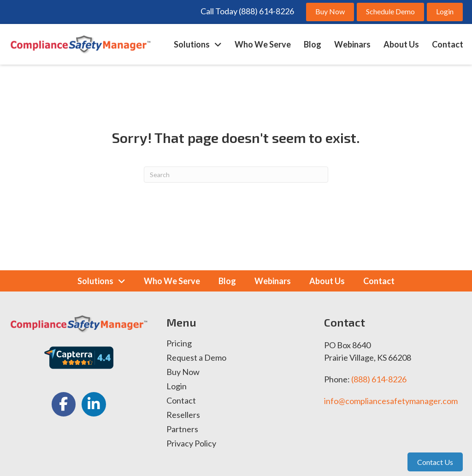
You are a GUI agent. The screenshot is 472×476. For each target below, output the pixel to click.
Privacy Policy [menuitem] (191, 444)
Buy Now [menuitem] (183, 372)
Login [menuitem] (177, 387)
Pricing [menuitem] (179, 344)
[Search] (236, 175)
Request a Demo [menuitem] (196, 358)
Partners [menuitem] (182, 429)
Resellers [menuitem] (183, 415)
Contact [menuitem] (181, 401)
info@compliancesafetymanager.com (391, 401)
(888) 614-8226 (379, 379)
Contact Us (435, 462)
